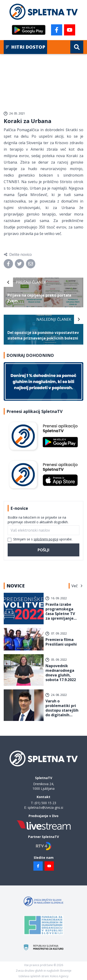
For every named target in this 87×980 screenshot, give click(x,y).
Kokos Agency (59, 976)
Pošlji (43, 550)
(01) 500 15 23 (45, 803)
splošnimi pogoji (46, 539)
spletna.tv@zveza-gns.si (45, 807)
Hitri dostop (25, 47)
